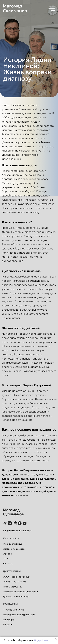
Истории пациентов (14, 549)
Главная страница (13, 544)
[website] (5, 523)
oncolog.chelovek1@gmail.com (19, 615)
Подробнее (41, 640)
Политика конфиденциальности (20, 592)
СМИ (6, 559)
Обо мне (8, 554)
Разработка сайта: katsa (17, 530)
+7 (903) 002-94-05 (14, 610)
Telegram (8, 624)
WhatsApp (9, 620)
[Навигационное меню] (52, 9)
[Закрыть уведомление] (56, 639)
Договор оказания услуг (16, 596)
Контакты (8, 563)
